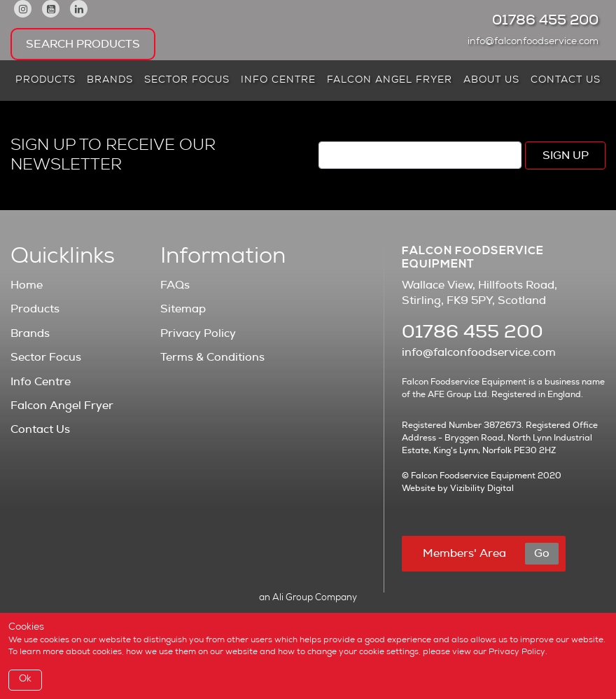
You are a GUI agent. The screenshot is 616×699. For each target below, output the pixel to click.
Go (542, 553)
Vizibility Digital (482, 488)
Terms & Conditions (212, 357)
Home (27, 285)
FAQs (175, 285)
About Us (491, 81)
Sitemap (183, 309)
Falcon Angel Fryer (390, 81)
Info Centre (278, 81)
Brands (110, 81)
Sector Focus (187, 81)
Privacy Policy (198, 333)
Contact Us (566, 81)
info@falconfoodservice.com (537, 42)
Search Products (83, 44)
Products (45, 81)
